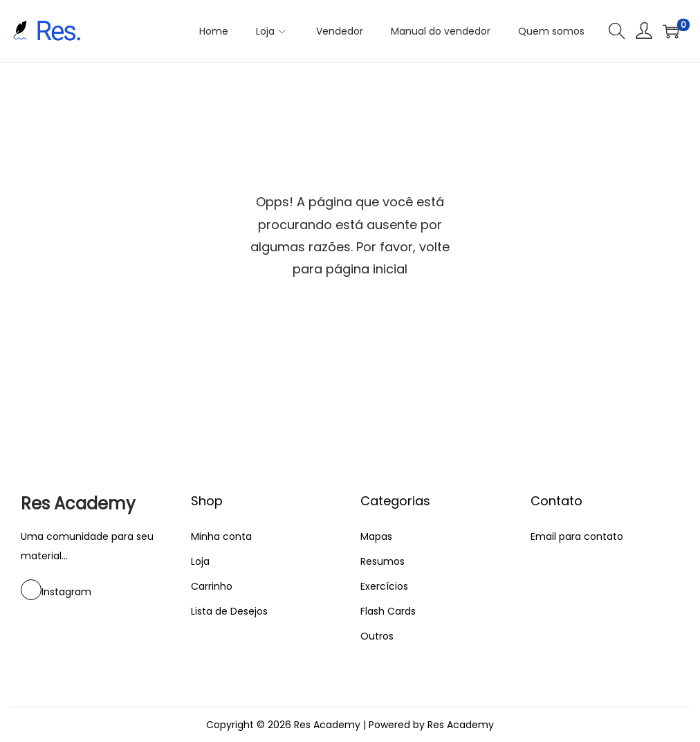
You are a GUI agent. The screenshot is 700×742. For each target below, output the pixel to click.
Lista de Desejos (229, 611)
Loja (200, 561)
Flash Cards (388, 611)
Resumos (383, 561)
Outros (377, 636)
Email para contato (577, 536)
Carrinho (212, 586)
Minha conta (221, 536)
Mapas (376, 536)
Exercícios (384, 586)
